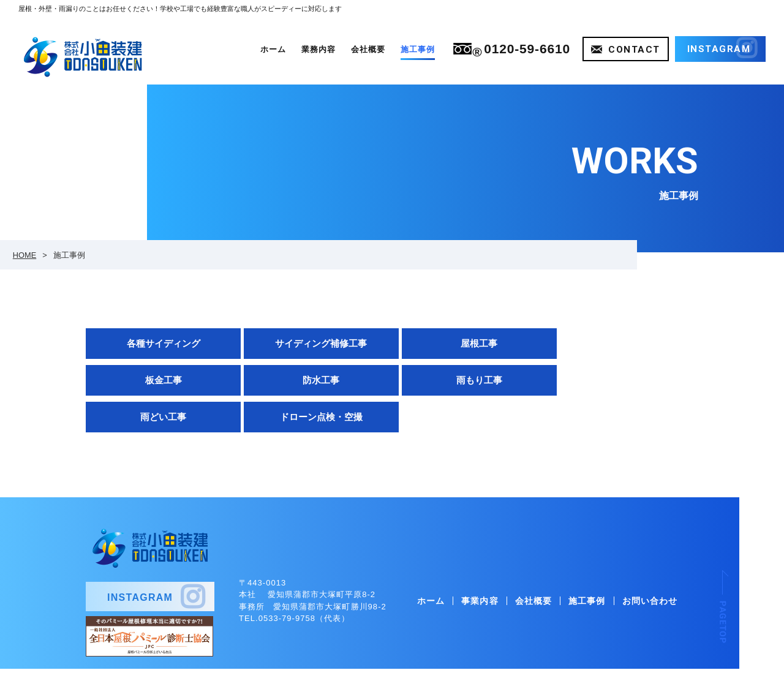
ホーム (273, 49)
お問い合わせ (650, 566)
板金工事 (619, 343)
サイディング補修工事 (314, 343)
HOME (24, 255)
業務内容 (318, 49)
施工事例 (418, 49)
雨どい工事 (466, 380)
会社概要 (368, 49)
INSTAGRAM (140, 561)
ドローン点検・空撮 (619, 380)
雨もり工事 (313, 380)
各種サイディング (161, 343)
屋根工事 (466, 343)
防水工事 (161, 380)
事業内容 (480, 566)
